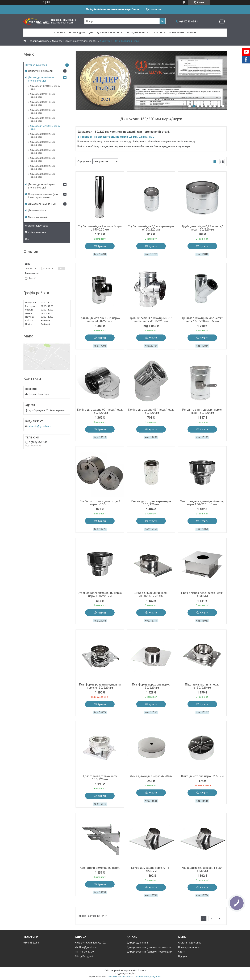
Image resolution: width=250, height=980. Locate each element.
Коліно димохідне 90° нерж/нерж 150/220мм (100, 411)
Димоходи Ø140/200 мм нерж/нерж (42, 119)
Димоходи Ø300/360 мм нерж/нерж (42, 175)
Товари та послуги (39, 41)
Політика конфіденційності (148, 977)
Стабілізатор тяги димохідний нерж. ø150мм (100, 503)
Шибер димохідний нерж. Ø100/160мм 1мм (151, 594)
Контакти (159, 33)
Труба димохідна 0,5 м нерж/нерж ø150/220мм (151, 228)
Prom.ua (142, 970)
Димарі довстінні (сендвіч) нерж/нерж (149, 947)
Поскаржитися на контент (120, 977)
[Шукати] (162, 21)
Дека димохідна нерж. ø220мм (151, 776)
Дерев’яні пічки (37, 211)
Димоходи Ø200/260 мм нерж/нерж (42, 151)
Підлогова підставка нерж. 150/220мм (100, 778)
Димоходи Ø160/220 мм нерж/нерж (42, 135)
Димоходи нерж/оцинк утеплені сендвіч (41, 186)
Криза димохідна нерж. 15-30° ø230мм (202, 869)
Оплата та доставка (37, 226)
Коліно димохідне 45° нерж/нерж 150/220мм (151, 411)
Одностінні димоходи (40, 71)
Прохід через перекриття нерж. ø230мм (202, 594)
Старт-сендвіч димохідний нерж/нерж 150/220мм (100, 594)
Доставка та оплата (109, 33)
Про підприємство (138, 33)
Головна (60, 33)
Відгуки (183, 956)
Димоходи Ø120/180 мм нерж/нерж (42, 103)
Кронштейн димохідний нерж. (100, 868)
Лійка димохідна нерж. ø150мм (202, 776)
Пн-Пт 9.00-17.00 (84, 952)
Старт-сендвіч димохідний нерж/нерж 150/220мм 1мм (202, 503)
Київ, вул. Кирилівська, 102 (90, 943)
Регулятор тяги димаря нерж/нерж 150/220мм (202, 411)
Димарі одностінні (137, 943)
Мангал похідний (38, 217)
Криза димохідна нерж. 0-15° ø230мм (151, 869)
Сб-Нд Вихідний (84, 956)
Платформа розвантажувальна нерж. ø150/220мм (100, 686)
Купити (102, 246)
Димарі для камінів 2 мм (42, 204)
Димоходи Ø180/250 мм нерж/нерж (42, 143)
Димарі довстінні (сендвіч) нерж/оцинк (149, 952)
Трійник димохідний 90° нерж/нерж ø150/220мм (100, 320)
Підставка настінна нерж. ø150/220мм (202, 686)
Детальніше (154, 9)
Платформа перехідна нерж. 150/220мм (151, 686)
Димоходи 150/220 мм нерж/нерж (45, 127)
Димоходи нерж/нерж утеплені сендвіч (75, 41)
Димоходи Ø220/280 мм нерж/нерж (42, 159)
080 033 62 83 (31, 943)
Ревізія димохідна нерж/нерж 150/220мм (151, 503)
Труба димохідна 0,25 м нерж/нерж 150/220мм (202, 228)
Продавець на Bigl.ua (125, 974)
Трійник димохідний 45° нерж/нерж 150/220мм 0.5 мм (202, 320)
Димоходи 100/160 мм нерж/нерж (45, 87)
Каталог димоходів (81, 33)
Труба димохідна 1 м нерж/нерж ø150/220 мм (100, 228)
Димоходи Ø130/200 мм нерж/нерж (42, 111)
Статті (29, 239)
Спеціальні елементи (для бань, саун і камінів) (43, 196)
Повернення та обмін (182, 33)
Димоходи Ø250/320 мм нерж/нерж (42, 167)
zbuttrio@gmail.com (40, 426)
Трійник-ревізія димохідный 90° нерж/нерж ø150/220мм (151, 320)
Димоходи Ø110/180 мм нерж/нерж (42, 95)
